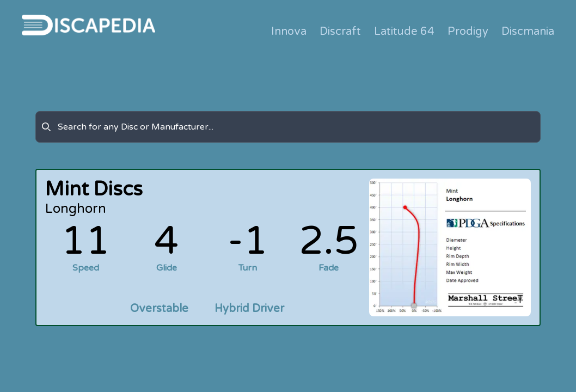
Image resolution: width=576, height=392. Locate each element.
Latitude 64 (404, 32)
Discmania (528, 32)
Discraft (340, 32)
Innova (289, 32)
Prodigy (468, 32)
